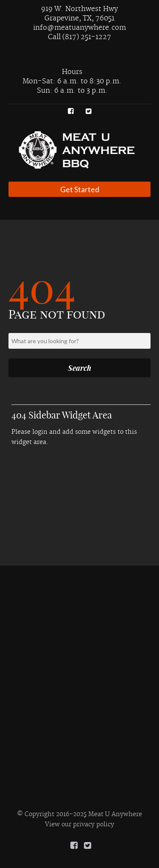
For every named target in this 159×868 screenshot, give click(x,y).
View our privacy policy (79, 825)
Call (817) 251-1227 (79, 37)
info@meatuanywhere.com (79, 28)
